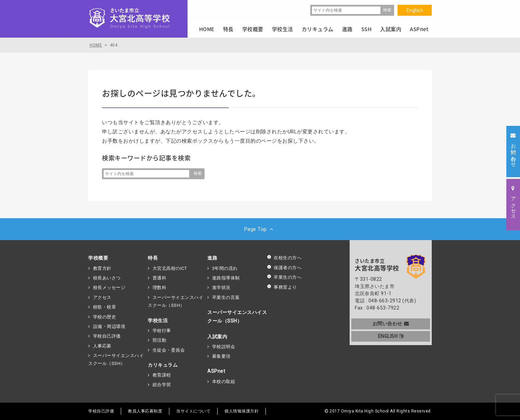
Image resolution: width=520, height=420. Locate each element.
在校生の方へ (284, 258)
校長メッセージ (109, 287)
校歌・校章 (105, 307)
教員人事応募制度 (145, 411)
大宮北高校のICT (170, 268)
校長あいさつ (107, 278)
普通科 (160, 278)
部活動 (160, 340)
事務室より (282, 287)
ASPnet (216, 371)
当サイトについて (193, 411)
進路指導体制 (226, 278)
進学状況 (221, 287)
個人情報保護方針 (242, 411)
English (415, 10)
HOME (207, 29)
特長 (153, 258)
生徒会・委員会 (169, 350)
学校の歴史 (105, 317)
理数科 (160, 287)
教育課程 (162, 375)
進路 (212, 258)
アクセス (102, 297)
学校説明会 (224, 347)
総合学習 (162, 385)
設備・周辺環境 (109, 326)
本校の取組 (224, 382)
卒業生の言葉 (226, 297)
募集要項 (221, 356)
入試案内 (217, 337)
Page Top (260, 229)
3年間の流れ (225, 268)
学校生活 (158, 320)
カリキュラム (163, 365)
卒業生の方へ (284, 277)
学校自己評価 (107, 336)
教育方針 (102, 268)
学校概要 (98, 258)
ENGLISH (391, 336)
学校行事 (162, 331)
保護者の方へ (284, 268)
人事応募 (102, 346)
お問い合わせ (391, 324)
